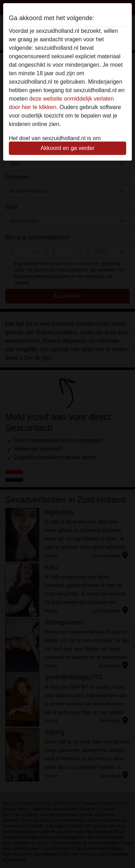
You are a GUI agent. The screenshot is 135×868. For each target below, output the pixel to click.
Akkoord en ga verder (68, 148)
